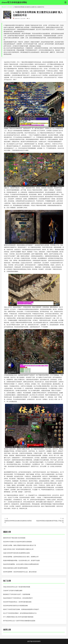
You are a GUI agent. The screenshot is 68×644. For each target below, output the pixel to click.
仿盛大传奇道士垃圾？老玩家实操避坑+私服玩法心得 (18, 549)
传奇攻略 (10, 7)
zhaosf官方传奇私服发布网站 (14, 2)
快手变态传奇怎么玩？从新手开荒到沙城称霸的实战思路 (19, 621)
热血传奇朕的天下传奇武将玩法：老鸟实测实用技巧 (18, 598)
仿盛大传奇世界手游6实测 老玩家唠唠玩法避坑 (17, 553)
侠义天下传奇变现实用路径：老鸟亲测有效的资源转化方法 (20, 613)
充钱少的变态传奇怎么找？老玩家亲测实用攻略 (17, 587)
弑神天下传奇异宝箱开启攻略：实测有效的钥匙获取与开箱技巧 (21, 609)
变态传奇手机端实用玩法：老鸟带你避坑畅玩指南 (17, 602)
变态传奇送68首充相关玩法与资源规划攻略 (15, 606)
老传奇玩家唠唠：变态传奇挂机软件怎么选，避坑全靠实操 (20, 572)
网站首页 (4, 7)
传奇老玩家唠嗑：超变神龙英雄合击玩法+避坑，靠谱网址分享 (21, 557)
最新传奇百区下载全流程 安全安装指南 (14, 538)
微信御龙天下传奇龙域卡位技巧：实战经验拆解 (17, 594)
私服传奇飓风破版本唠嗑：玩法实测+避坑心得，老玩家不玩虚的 (22, 560)
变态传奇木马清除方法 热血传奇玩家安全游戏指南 (17, 542)
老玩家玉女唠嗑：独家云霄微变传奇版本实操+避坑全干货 (20, 545)
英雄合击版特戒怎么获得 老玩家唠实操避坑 (16, 568)
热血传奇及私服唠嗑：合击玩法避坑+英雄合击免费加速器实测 (21, 564)
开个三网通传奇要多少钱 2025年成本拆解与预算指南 (18, 617)
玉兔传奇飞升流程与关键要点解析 (13, 591)
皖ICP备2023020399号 (34, 641)
